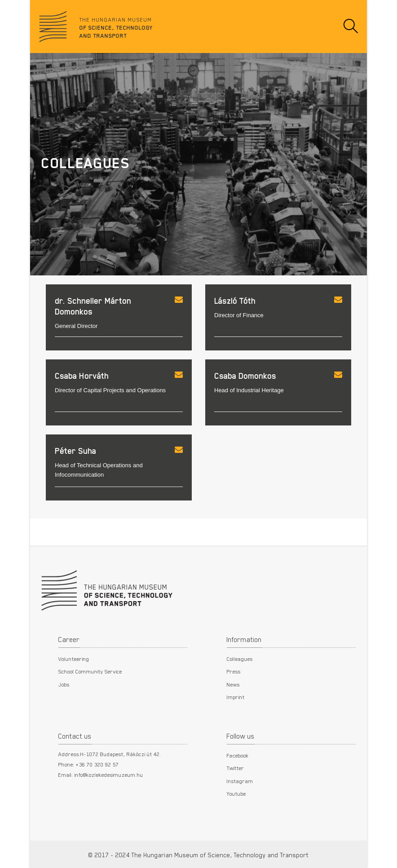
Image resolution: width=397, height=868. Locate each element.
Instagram (240, 781)
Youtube (236, 793)
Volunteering (74, 659)
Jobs (64, 684)
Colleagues (240, 659)
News (233, 684)
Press (234, 671)
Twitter (236, 768)
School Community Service (90, 671)
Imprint (236, 697)
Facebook (238, 755)
